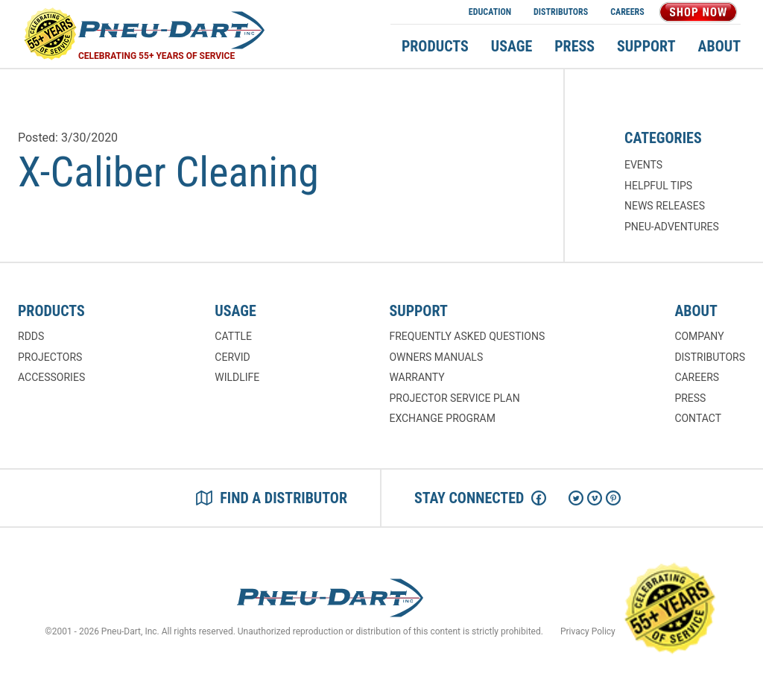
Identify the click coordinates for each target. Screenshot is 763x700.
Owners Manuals (436, 357)
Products (435, 46)
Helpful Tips (658, 186)
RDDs (31, 336)
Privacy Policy (588, 631)
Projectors (50, 357)
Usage (512, 46)
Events (643, 165)
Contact (698, 418)
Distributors (561, 12)
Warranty (417, 377)
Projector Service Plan (454, 398)
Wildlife (237, 377)
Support (646, 46)
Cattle (233, 336)
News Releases (665, 206)
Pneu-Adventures (672, 227)
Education (490, 12)
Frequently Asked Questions (467, 336)
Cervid (232, 357)
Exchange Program (442, 418)
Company (699, 336)
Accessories (51, 377)
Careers (627, 12)
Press (574, 46)
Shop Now (698, 12)
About (720, 46)
